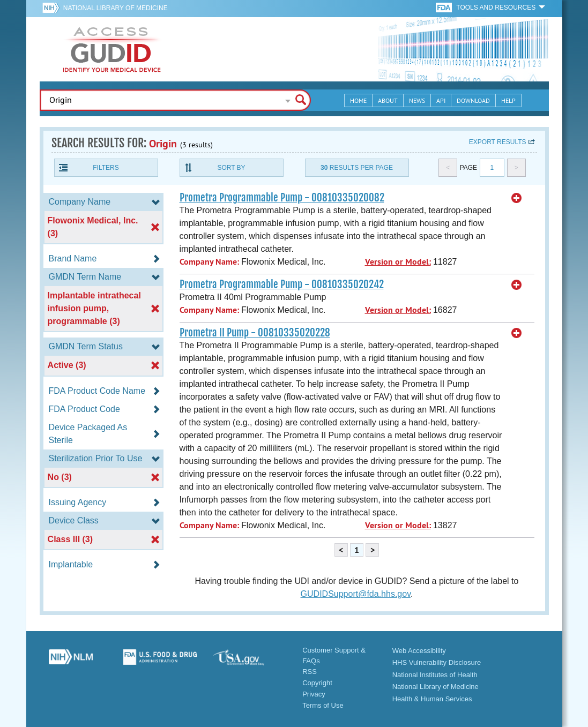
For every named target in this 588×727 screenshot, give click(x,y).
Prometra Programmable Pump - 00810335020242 (282, 284)
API (441, 100)
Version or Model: (398, 262)
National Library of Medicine (116, 8)
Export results (498, 142)
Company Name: (209, 262)
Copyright (317, 683)
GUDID (112, 49)
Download (473, 100)
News (417, 100)
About (388, 100)
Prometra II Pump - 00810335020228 (255, 333)
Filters (106, 168)
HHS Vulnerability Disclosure (437, 662)
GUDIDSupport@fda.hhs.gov (356, 594)
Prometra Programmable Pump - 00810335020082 (282, 198)
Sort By (231, 168)
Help (508, 100)
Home (358, 100)
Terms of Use (323, 705)
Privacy (314, 694)
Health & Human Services (432, 699)
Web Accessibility (419, 651)
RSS (310, 672)
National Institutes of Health (435, 675)
